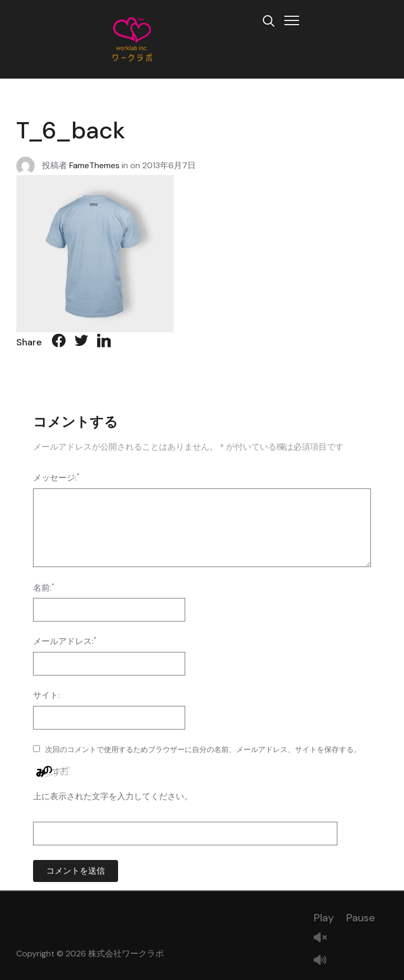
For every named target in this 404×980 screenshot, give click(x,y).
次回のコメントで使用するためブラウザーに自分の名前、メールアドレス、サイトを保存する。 (203, 749)
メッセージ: (56, 477)
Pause (361, 918)
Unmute (324, 938)
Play (324, 918)
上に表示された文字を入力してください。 (113, 796)
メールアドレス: (65, 641)
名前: (44, 587)
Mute (324, 961)
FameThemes (94, 165)
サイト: (46, 695)
